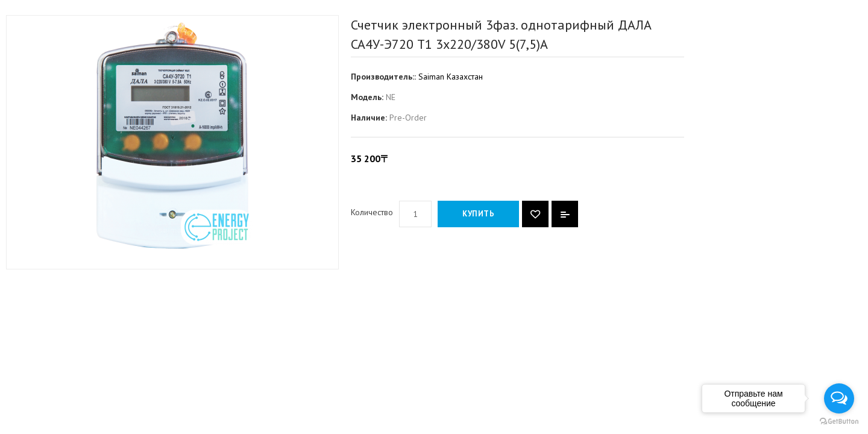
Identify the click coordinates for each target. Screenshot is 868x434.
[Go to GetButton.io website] (839, 422)
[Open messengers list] (839, 398)
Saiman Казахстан (451, 77)
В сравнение (565, 214)
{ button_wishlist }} (535, 214)
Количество (372, 212)
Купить (478, 214)
